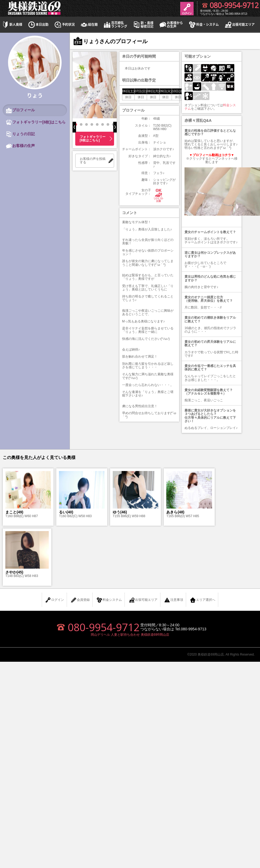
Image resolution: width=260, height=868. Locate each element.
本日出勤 (38, 25)
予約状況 (64, 25)
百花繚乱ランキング (115, 25)
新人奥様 (12, 25)
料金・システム (204, 25)
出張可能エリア (239, 25)
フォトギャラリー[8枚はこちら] (93, 139)
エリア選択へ (202, 600)
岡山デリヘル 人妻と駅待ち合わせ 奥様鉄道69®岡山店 (130, 635)
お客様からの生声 (171, 25)
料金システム (109, 600)
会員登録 (80, 600)
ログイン (54, 600)
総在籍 (89, 25)
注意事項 (174, 600)
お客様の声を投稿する (93, 161)
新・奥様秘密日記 (143, 25)
